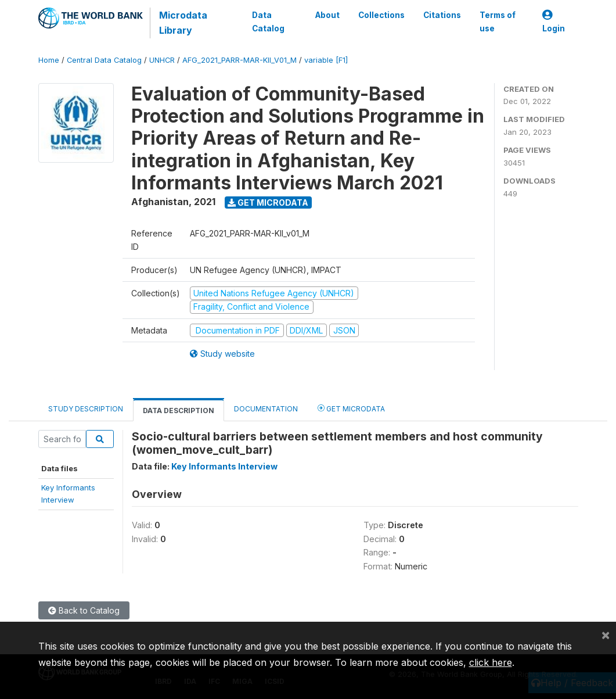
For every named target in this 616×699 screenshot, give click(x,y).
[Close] (606, 635)
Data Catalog (268, 21)
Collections (381, 15)
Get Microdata (268, 202)
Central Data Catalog (104, 60)
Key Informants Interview (224, 466)
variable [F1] (326, 60)
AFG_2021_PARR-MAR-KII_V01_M (239, 60)
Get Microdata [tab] (351, 408)
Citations (442, 15)
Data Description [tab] (179, 411)
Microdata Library (183, 23)
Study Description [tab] (86, 409)
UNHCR (162, 60)
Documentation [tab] (266, 409)
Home (49, 60)
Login (554, 22)
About (327, 15)
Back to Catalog (84, 610)
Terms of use (498, 21)
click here (491, 662)
